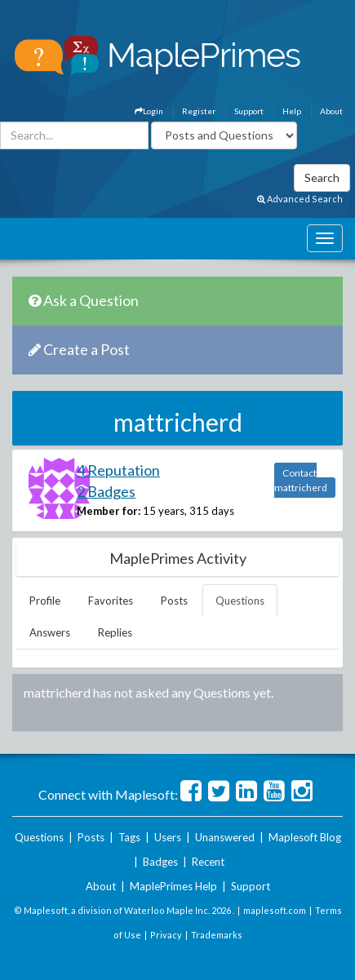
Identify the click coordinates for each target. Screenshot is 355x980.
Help (292, 111)
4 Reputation (118, 470)
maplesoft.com (275, 910)
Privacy (166, 935)
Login (149, 111)
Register (199, 111)
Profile (45, 601)
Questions (240, 601)
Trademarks (217, 935)
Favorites (111, 601)
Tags (129, 837)
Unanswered (225, 837)
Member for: (109, 511)
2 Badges (106, 491)
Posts (174, 601)
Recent (208, 862)
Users (168, 837)
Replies (115, 632)
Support (249, 111)
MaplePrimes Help (173, 886)
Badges (160, 862)
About (331, 111)
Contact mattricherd (301, 480)
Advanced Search (300, 199)
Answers (50, 632)
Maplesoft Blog (305, 837)
